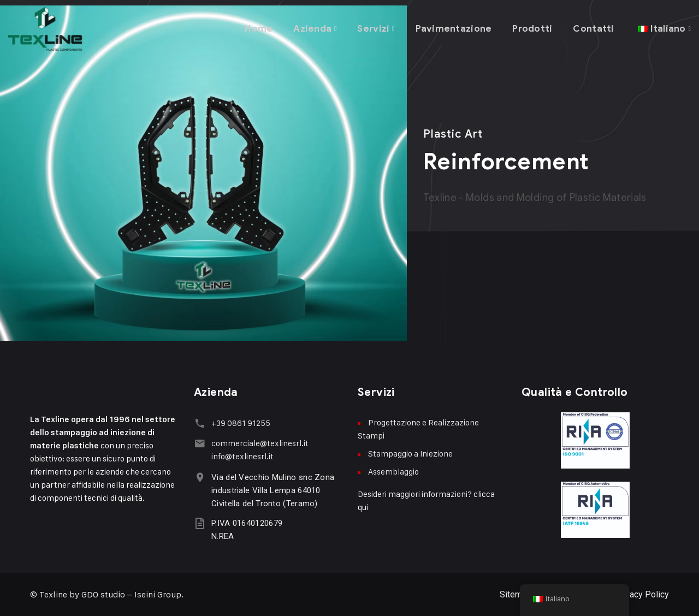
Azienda (310, 27)
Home (256, 27)
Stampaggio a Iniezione (410, 454)
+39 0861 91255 (240, 423)
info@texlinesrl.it (241, 456)
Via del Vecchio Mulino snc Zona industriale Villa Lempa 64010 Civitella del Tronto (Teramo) (272, 490)
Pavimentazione (452, 27)
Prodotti (531, 27)
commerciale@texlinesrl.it (259, 443)
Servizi (371, 27)
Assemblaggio (393, 472)
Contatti (593, 27)
